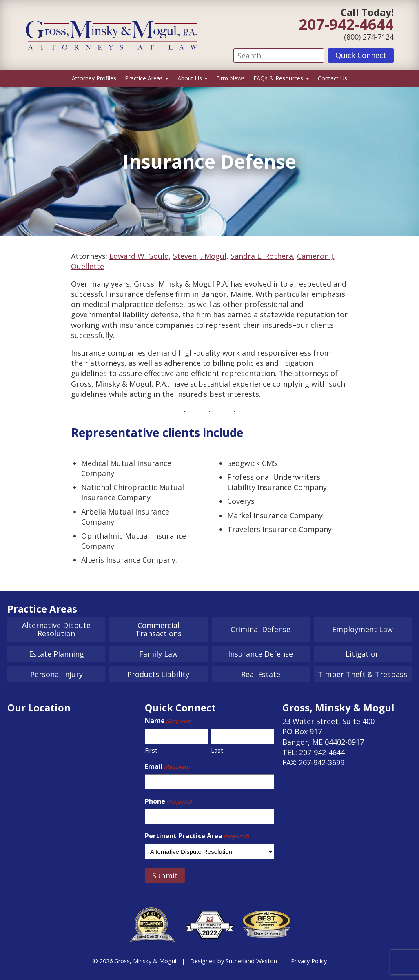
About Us (190, 78)
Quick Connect (361, 55)
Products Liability (158, 674)
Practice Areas (144, 78)
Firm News (231, 78)
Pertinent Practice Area (197, 836)
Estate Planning (57, 654)
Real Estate (261, 674)
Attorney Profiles (94, 78)
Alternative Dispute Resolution (56, 629)
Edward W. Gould (139, 256)
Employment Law (362, 629)
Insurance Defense (260, 654)
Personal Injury (57, 674)
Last (217, 750)
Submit (165, 875)
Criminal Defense (260, 629)
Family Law (159, 654)
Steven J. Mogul (200, 256)
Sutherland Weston (251, 961)
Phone (168, 801)
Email (167, 766)
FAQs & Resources (278, 78)
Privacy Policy (309, 961)
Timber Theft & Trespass (362, 674)
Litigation (363, 654)
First (151, 750)
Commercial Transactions (159, 629)
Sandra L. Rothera (262, 256)
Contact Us (333, 78)
